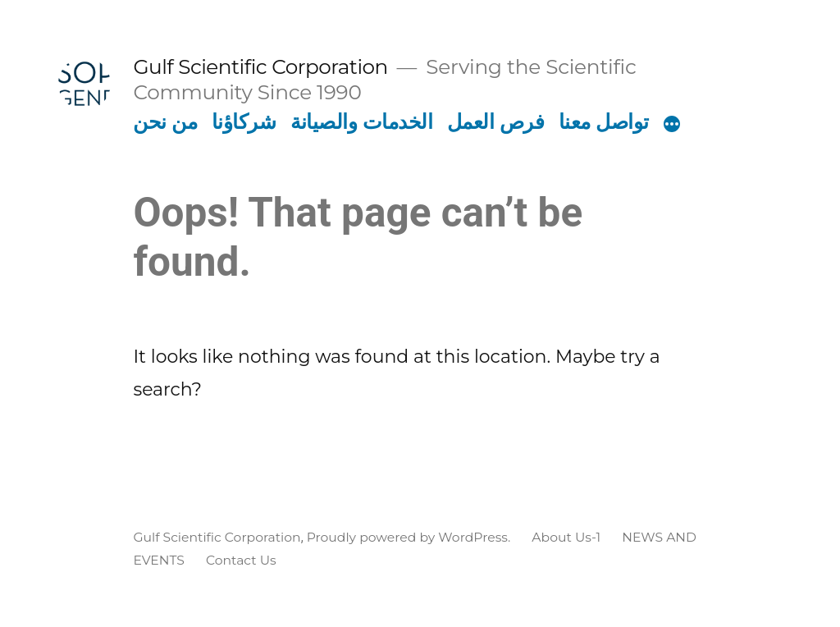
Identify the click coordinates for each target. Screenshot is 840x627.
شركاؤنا (244, 121)
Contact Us (241, 560)
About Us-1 (566, 537)
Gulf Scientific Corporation (260, 66)
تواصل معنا (604, 121)
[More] (672, 125)
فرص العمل (496, 121)
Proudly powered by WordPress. (411, 537)
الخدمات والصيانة (361, 121)
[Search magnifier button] (691, 443)
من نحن (165, 121)
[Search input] (414, 443)
